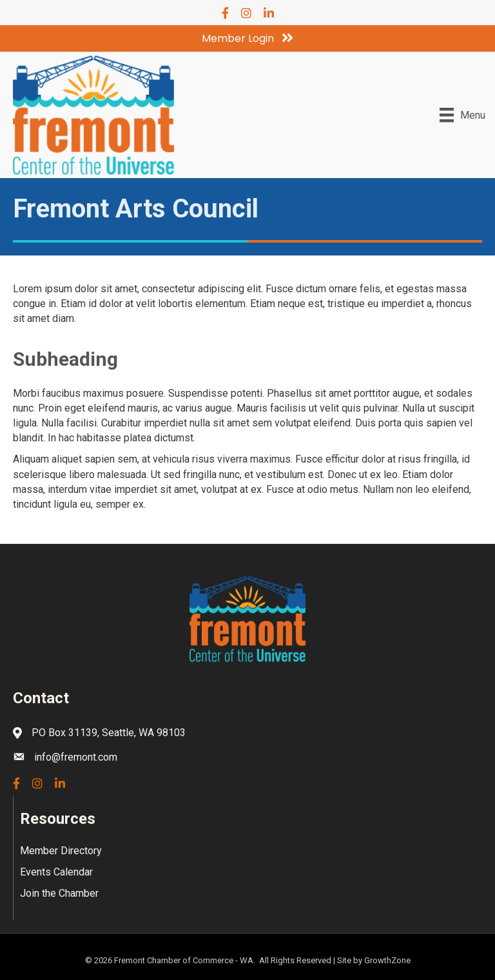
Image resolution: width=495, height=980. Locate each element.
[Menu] (462, 115)
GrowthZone (387, 960)
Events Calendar (56, 872)
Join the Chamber (59, 893)
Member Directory (61, 851)
